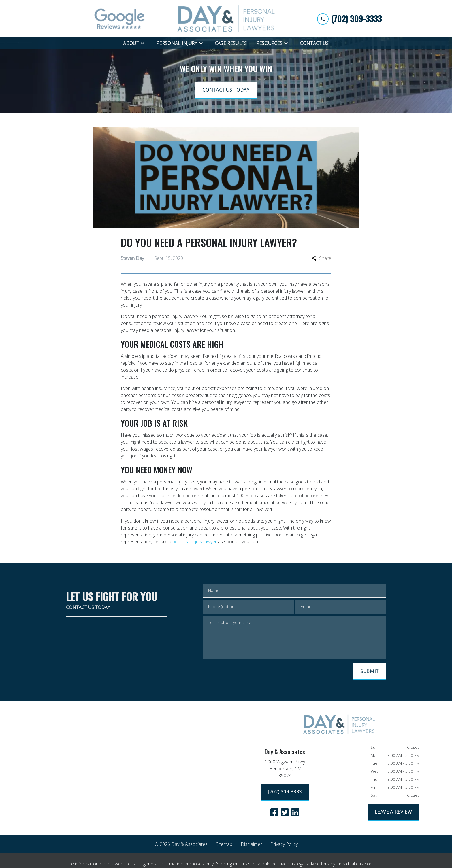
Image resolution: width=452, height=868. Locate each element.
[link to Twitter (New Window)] (285, 812)
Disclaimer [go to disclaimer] (251, 844)
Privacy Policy (284, 844)
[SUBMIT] (370, 672)
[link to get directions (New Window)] (285, 770)
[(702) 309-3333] (285, 792)
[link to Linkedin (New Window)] (295, 812)
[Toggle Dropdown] (144, 43)
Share (321, 258)
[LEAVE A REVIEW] (393, 812)
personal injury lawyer (195, 542)
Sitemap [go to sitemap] (224, 844)
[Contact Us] (314, 43)
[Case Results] (231, 43)
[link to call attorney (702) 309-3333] (349, 19)
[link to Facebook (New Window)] (274, 812)
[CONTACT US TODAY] (226, 90)
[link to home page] (226, 19)
